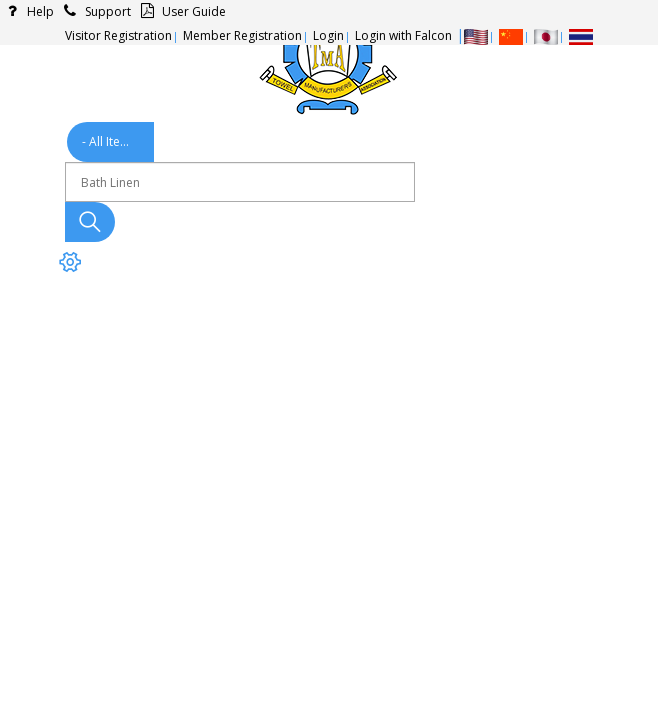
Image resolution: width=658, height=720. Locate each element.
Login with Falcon (403, 35)
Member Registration (242, 35)
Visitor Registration (118, 35)
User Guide (180, 11)
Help (27, 11)
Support (94, 11)
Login (328, 35)
